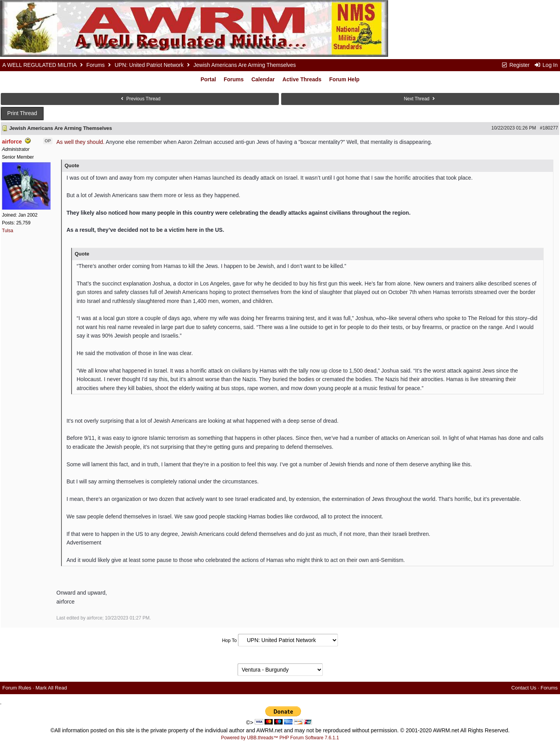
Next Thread (420, 99)
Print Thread (22, 113)
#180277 (549, 128)
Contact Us (524, 688)
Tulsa (8, 231)
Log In (546, 65)
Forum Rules (17, 688)
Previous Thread (140, 99)
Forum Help (345, 79)
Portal (208, 79)
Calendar (263, 79)
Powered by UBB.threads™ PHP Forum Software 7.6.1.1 (280, 738)
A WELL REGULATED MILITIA (39, 65)
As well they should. (80, 142)
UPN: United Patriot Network (149, 65)
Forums (95, 65)
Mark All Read (51, 688)
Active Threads (302, 79)
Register (515, 65)
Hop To (229, 640)
